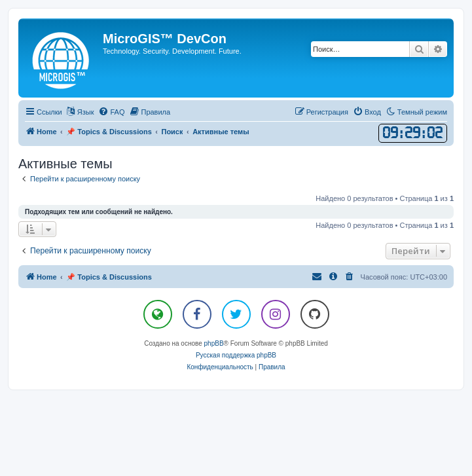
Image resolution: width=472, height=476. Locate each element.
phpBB (214, 343)
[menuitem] (111, 112)
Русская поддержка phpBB (236, 355)
